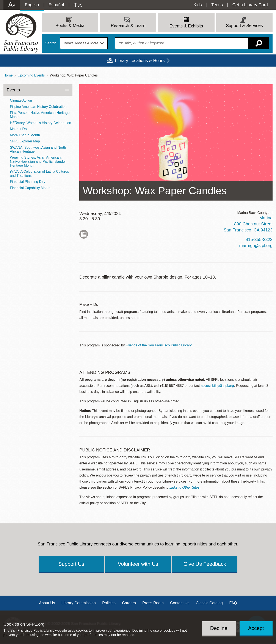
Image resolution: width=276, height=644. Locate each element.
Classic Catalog (209, 603)
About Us (47, 603)
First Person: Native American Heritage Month (40, 115)
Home (8, 75)
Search (51, 43)
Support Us (71, 564)
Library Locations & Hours (140, 61)
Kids (198, 5)
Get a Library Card (250, 5)
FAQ (233, 603)
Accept (256, 628)
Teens (217, 5)
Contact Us (180, 603)
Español (56, 5)
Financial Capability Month (30, 188)
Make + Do (18, 129)
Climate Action (21, 100)
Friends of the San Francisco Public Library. (159, 345)
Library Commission (79, 603)
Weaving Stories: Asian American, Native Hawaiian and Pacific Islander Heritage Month (38, 161)
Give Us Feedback (205, 564)
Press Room (153, 603)
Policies (109, 603)
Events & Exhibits (186, 26)
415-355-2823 (259, 239)
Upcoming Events (31, 75)
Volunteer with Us (138, 564)
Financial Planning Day (28, 182)
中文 (78, 5)
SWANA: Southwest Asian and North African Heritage (38, 149)
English (32, 5)
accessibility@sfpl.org (217, 386)
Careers (129, 603)
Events (13, 90)
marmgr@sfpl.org (256, 245)
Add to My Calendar (84, 234)
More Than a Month (25, 135)
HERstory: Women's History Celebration (41, 123)
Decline (219, 628)
